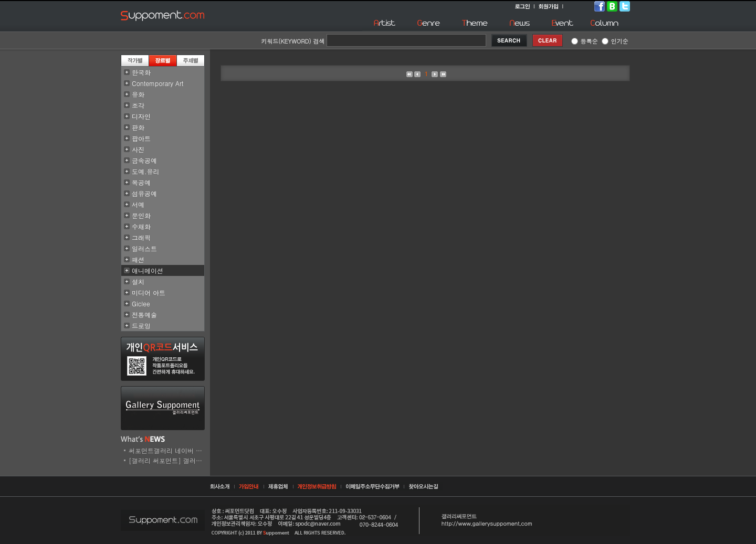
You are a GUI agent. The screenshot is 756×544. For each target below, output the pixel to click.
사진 (138, 149)
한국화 (141, 72)
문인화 (141, 215)
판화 (138, 127)
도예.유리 (146, 171)
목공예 (141, 182)
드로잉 (141, 326)
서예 (138, 204)
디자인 (141, 116)
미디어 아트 (149, 292)
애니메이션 (148, 270)
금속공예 (144, 160)
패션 (138, 259)
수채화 (141, 226)
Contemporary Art (158, 83)
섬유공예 (144, 193)
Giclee (141, 303)
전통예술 (144, 314)
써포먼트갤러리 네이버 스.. (168, 450)
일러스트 (144, 248)
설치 (138, 281)
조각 (138, 105)
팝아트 (141, 138)
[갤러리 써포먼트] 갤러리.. (168, 460)
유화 (138, 94)
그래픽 (141, 237)
